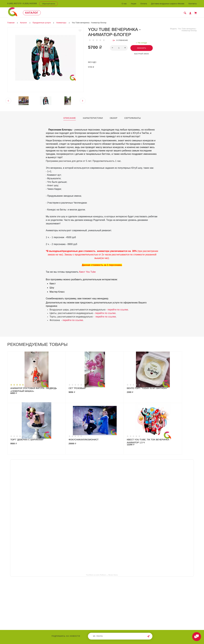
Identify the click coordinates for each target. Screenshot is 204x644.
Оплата (144, 4)
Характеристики (93, 118)
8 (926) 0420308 (30, 3)
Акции (133, 4)
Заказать (142, 48)
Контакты (193, 4)
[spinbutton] (119, 48)
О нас (124, 4)
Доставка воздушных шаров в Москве (168, 4)
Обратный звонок (49, 4)
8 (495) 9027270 (14, 3)
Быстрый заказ (142, 54)
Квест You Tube (87, 272)
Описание (70, 118)
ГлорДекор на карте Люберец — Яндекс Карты (102, 575)
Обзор (114, 118)
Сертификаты (132, 118)
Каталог (34, 13)
